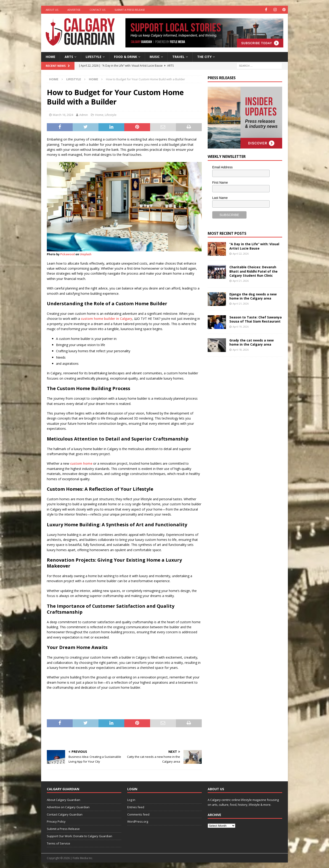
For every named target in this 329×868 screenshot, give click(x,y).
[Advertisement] (242, 431)
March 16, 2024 (63, 115)
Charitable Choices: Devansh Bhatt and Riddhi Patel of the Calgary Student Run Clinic (253, 271)
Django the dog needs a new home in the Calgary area (253, 296)
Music (155, 57)
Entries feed (136, 807)
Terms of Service (58, 843)
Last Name (220, 198)
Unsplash (86, 254)
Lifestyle (94, 57)
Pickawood (68, 254)
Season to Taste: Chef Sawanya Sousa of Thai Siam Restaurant (256, 319)
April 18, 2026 (241, 350)
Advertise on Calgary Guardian (68, 807)
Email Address (222, 167)
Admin (84, 115)
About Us (52, 10)
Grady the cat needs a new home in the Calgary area (252, 342)
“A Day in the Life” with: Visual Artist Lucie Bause (254, 246)
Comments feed (138, 814)
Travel (178, 57)
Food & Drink (126, 57)
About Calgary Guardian (64, 800)
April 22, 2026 (241, 253)
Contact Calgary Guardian (65, 814)
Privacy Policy (56, 821)
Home (50, 57)
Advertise (74, 10)
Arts (69, 57)
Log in (131, 800)
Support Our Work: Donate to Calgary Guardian (80, 836)
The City (204, 57)
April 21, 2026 (241, 281)
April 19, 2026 (241, 327)
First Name (220, 182)
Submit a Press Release (130, 10)
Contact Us (97, 10)
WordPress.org (138, 821)
